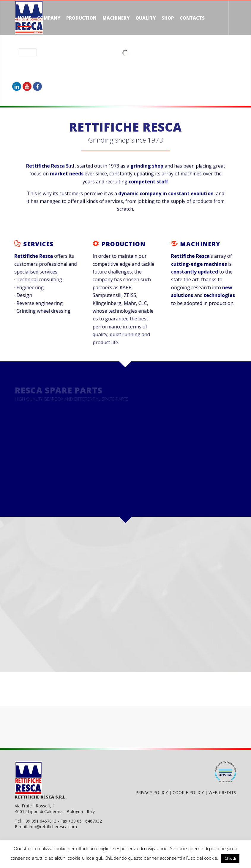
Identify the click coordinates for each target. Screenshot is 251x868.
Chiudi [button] (230, 858)
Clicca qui (92, 858)
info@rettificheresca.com (53, 827)
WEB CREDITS (222, 792)
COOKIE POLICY (189, 792)
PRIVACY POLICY (152, 792)
